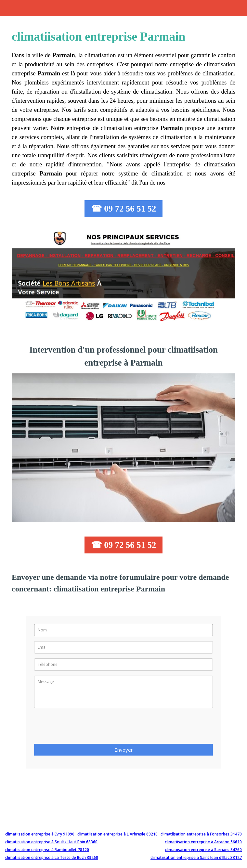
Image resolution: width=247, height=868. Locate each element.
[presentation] (84, 728)
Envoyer (124, 750)
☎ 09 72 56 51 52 (124, 209)
